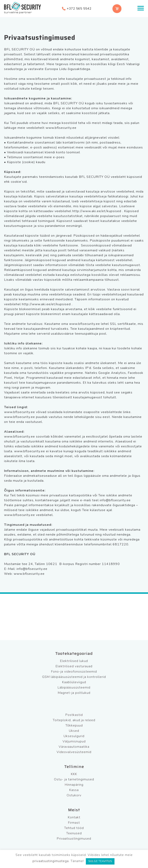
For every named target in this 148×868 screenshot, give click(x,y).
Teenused (74, 833)
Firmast (74, 823)
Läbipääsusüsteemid (74, 687)
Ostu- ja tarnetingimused (74, 779)
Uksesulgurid (74, 736)
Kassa (74, 790)
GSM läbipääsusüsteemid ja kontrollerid (74, 677)
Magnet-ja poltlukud (74, 693)
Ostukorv (74, 795)
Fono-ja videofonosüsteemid (74, 672)
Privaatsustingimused (74, 839)
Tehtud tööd (74, 828)
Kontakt (74, 817)
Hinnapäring (74, 785)
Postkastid (74, 715)
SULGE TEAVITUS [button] (100, 861)
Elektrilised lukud (74, 661)
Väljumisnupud (74, 741)
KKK (74, 774)
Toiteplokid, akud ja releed (74, 720)
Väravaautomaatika (74, 747)
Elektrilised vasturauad (74, 666)
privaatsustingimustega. (51, 861)
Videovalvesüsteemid (74, 752)
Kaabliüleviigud (74, 682)
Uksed (74, 731)
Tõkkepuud (74, 725)
